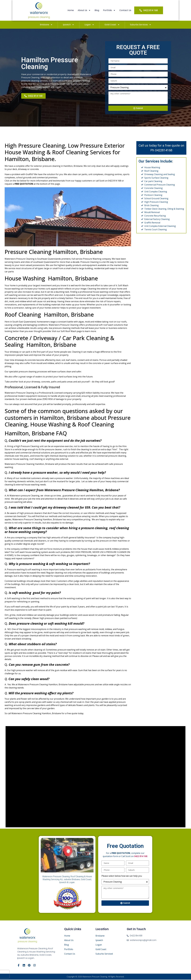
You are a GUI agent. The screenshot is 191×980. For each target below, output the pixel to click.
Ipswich (69, 25)
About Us (87, 10)
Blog (100, 10)
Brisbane (46, 25)
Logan (89, 25)
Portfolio (113, 10)
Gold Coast (112, 25)
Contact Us (129, 10)
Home (74, 10)
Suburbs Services (141, 25)
